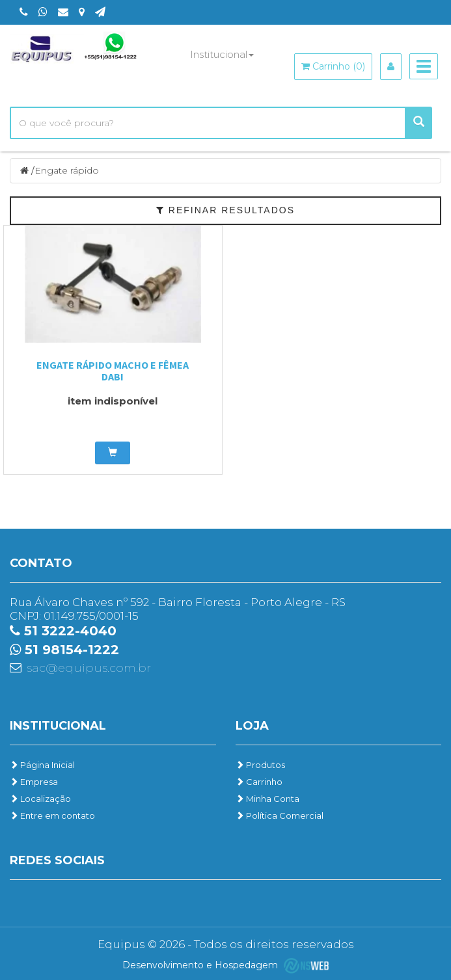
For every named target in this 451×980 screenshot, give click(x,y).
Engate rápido (67, 170)
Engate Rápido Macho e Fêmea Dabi (113, 371)
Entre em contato (52, 815)
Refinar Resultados (225, 210)
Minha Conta (267, 799)
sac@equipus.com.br (89, 668)
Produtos (260, 765)
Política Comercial (280, 815)
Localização (40, 799)
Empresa (34, 782)
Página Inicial (42, 765)
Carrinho (259, 782)
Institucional (222, 54)
